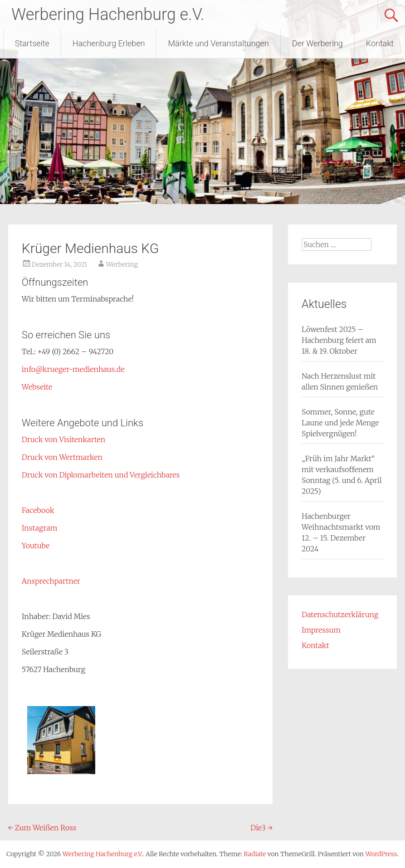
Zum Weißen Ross (42, 828)
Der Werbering (317, 43)
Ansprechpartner (51, 581)
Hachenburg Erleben (109, 43)
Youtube (36, 546)
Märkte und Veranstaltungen (218, 43)
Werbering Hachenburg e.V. (108, 15)
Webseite (37, 387)
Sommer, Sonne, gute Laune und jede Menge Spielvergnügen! (340, 423)
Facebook (38, 510)
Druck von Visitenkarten (63, 439)
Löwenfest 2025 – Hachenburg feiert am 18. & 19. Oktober (339, 340)
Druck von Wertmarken (62, 457)
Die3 (261, 828)
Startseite (32, 43)
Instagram (40, 528)
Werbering (122, 264)
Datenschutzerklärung (340, 614)
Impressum (321, 630)
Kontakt (380, 43)
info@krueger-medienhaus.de (73, 369)
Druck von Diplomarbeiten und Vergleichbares (101, 475)
